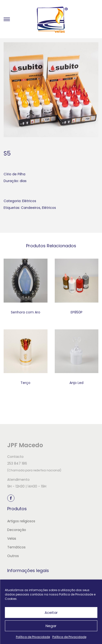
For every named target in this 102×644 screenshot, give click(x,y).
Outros (13, 556)
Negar (51, 626)
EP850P (77, 312)
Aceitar (51, 612)
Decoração (17, 530)
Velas (12, 538)
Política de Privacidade (33, 637)
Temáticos (16, 547)
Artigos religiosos (21, 521)
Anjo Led (76, 383)
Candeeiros (31, 208)
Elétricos (29, 201)
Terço (25, 383)
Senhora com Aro (26, 312)
